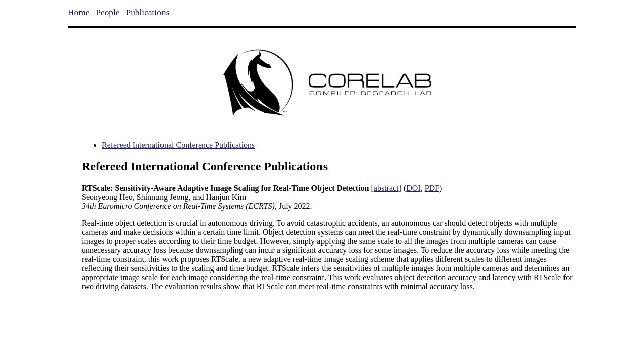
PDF (432, 188)
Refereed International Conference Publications (178, 145)
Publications (148, 12)
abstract (386, 188)
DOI (413, 188)
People (107, 12)
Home (78, 12)
